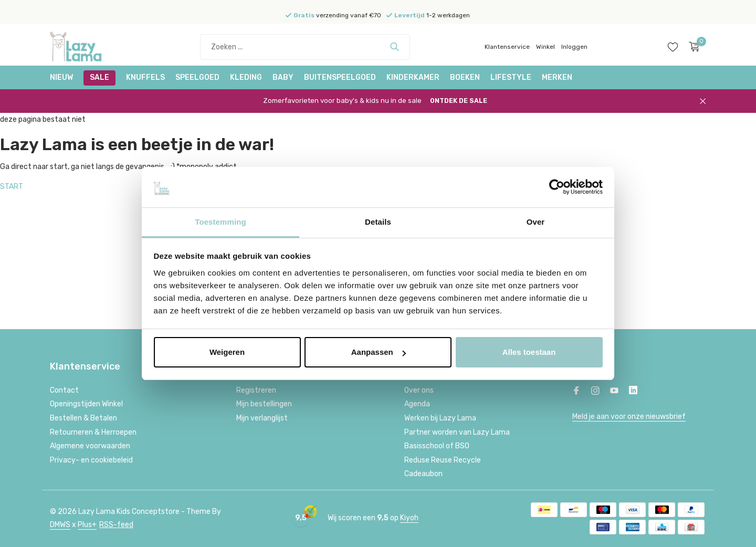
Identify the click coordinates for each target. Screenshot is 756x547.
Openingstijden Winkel (86, 404)
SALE (99, 77)
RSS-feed (116, 525)
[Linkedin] (633, 392)
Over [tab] (536, 222)
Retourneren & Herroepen (93, 432)
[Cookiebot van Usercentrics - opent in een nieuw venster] (557, 187)
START (12, 187)
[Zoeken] (305, 47)
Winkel (545, 47)
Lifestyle (511, 77)
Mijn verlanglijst (262, 418)
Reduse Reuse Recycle (443, 460)
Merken (557, 77)
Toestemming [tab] (220, 222)
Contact (64, 390)
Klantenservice (507, 47)
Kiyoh (409, 518)
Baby (283, 77)
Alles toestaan (529, 352)
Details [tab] (378, 222)
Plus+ (87, 525)
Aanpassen (379, 352)
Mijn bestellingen (264, 404)
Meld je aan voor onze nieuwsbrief (629, 417)
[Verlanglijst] (673, 47)
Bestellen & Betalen (83, 418)
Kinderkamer (413, 77)
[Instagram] (595, 392)
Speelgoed (197, 77)
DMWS (60, 525)
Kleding (246, 77)
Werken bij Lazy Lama (440, 418)
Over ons (419, 390)
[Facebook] (576, 392)
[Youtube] (614, 392)
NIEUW (61, 77)
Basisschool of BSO (437, 446)
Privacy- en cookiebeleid (91, 460)
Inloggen (574, 47)
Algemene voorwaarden (90, 446)
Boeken (465, 77)
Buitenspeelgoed (340, 77)
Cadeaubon (423, 474)
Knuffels (145, 77)
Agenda (417, 404)
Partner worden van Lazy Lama (457, 432)
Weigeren (227, 352)
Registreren (256, 390)
